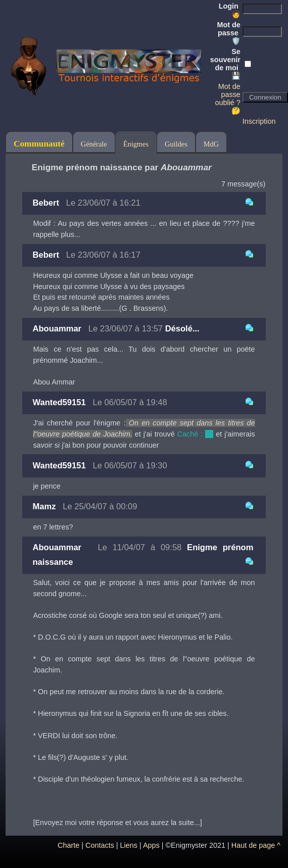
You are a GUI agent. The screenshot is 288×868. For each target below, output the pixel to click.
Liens (129, 845)
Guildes (176, 144)
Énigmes (136, 144)
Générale (94, 144)
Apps (151, 845)
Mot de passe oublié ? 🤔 (227, 99)
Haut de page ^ (256, 845)
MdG (211, 144)
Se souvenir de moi (225, 64)
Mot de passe (228, 33)
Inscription (259, 121)
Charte (68, 845)
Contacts (100, 845)
